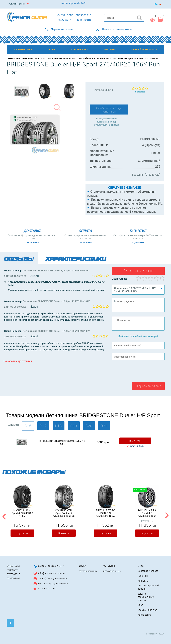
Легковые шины (25, 58)
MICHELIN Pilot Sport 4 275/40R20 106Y (22, 513)
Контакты (143, 581)
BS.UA (161, 634)
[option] (22, 91)
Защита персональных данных (146, 597)
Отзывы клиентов (147, 610)
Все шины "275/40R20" (146, 175)
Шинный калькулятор (144, 49)
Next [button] (167, 516)
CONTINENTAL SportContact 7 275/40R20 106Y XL (64, 513)
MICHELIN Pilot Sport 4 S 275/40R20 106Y (147, 513)
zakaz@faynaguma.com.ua (53, 578)
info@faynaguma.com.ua (51, 573)
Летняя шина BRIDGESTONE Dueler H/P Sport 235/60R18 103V (56, 331)
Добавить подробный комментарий (138, 336)
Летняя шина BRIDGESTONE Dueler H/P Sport (76, 58)
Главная (11, 58)
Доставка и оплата (148, 571)
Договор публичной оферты (148, 587)
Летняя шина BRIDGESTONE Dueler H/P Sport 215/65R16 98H (56, 271)
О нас (141, 566)
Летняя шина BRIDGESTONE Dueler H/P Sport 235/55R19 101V (56, 301)
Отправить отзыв (148, 386)
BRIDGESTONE (44, 58)
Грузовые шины (88, 571)
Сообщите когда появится (109, 110)
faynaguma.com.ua (48, 588)
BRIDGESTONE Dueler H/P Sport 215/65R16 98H (62, 443)
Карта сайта (144, 615)
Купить (135, 441)
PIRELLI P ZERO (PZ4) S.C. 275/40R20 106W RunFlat (106, 513)
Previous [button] (4, 516)
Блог (140, 605)
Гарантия (143, 576)
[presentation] (137, 372)
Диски (82, 566)
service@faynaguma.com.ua (53, 583)
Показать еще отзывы (18, 361)
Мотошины (110, 566)
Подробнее (32, 242)
